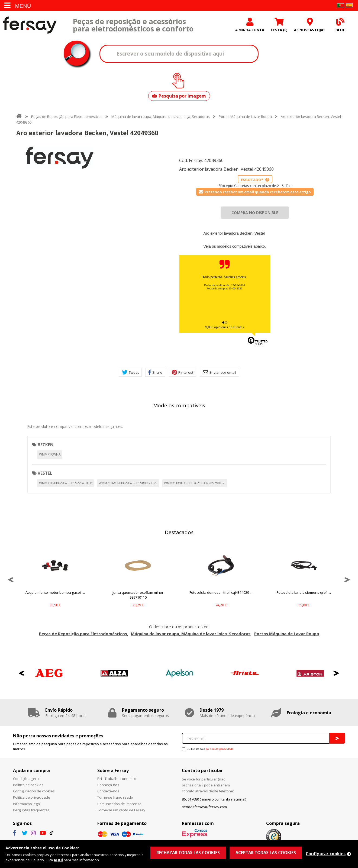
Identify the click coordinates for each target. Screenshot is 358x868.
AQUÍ (58, 860)
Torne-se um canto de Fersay (121, 810)
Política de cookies (28, 785)
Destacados (179, 532)
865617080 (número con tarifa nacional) (214, 799)
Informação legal (27, 804)
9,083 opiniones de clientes (225, 327)
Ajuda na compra (31, 770)
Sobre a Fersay (113, 770)
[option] (60, 158)
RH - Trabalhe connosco (117, 779)
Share (155, 372)
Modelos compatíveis (179, 405)
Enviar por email (219, 372)
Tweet (130, 372)
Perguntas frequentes (31, 810)
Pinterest (183, 372)
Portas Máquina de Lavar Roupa (245, 117)
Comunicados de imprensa (119, 804)
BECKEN (46, 445)
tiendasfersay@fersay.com (204, 807)
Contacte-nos (108, 791)
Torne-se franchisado (115, 797)
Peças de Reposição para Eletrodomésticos (67, 117)
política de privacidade (220, 749)
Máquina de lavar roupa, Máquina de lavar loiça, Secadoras (161, 117)
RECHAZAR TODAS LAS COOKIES (188, 853)
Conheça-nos (108, 785)
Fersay (30, 25)
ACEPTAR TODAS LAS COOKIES (266, 853)
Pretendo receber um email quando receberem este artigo (255, 192)
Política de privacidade (32, 797)
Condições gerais (27, 779)
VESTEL (45, 473)
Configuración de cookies (34, 791)
